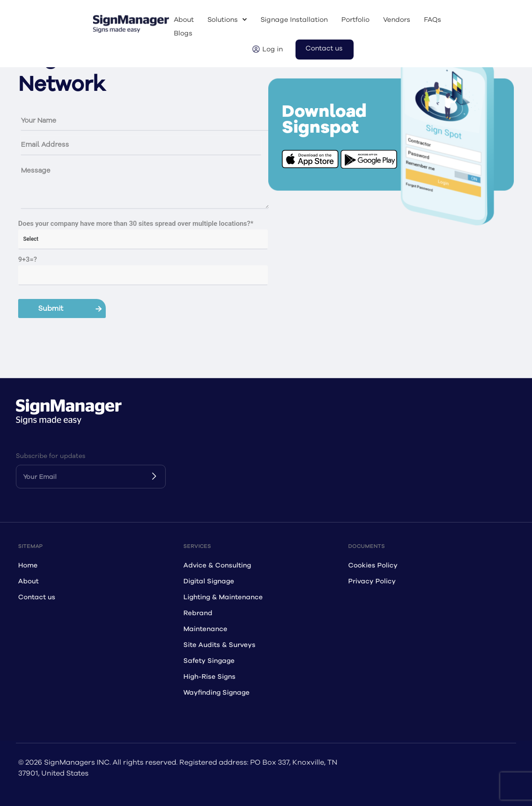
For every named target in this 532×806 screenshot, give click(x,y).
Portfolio (355, 20)
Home (28, 565)
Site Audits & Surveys (219, 645)
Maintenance (205, 629)
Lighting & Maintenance (223, 597)
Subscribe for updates (51, 456)
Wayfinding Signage (217, 693)
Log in (273, 49)
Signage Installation (294, 20)
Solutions (223, 20)
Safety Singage (209, 661)
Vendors (397, 20)
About (184, 20)
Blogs (183, 33)
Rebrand (198, 613)
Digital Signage (209, 581)
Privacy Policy (372, 581)
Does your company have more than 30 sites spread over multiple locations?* (136, 224)
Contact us (324, 48)
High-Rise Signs (209, 677)
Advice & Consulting (217, 565)
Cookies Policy (373, 565)
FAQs (433, 20)
